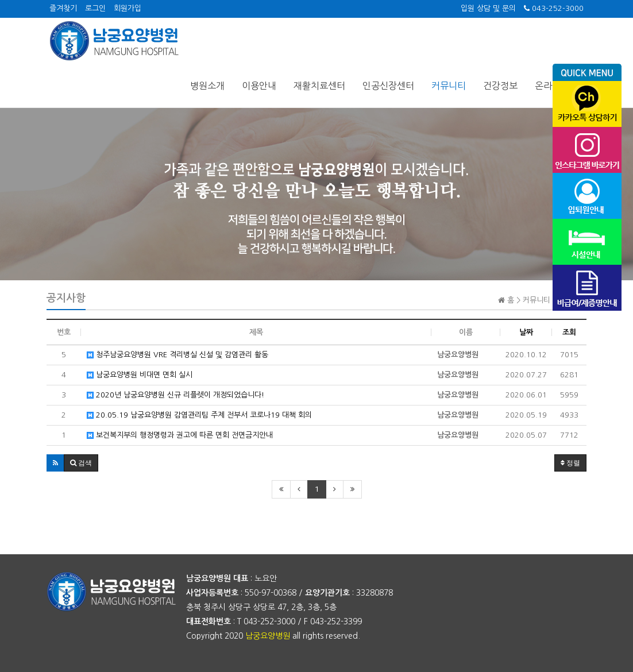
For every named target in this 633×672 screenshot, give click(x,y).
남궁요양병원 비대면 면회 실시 (140, 375)
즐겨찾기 (63, 8)
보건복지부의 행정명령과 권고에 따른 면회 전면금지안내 (180, 435)
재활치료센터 (319, 86)
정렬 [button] (570, 463)
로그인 (95, 8)
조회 (569, 332)
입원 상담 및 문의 (488, 8)
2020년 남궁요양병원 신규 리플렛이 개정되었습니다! (175, 395)
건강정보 (500, 86)
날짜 (526, 332)
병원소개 (207, 86)
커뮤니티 (449, 86)
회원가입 (128, 8)
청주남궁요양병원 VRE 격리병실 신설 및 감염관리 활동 (177, 355)
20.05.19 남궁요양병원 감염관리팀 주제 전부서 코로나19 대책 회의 (199, 415)
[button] (55, 463)
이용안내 (259, 86)
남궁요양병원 (268, 636)
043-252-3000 (554, 8)
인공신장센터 (388, 86)
